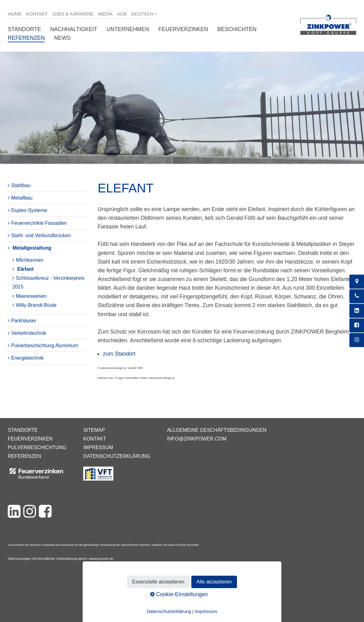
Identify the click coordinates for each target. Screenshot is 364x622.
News (62, 38)
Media (105, 14)
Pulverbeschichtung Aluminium (45, 346)
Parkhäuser (24, 321)
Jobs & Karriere (73, 14)
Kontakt (37, 14)
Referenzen (26, 38)
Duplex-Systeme (29, 210)
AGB (122, 14)
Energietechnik (27, 358)
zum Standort (119, 354)
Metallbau (22, 198)
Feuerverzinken (183, 29)
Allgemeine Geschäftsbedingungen (217, 430)
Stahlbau (21, 185)
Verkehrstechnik (29, 333)
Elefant (25, 269)
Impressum (98, 447)
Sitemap (94, 430)
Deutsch (142, 14)
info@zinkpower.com (197, 439)
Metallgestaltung (32, 248)
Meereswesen (31, 296)
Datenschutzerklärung (117, 456)
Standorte (24, 29)
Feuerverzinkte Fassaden (39, 223)
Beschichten (237, 29)
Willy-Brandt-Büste (36, 305)
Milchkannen (30, 260)
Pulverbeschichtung (37, 447)
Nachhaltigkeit (74, 29)
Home (15, 14)
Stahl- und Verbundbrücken (41, 235)
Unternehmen (128, 29)
